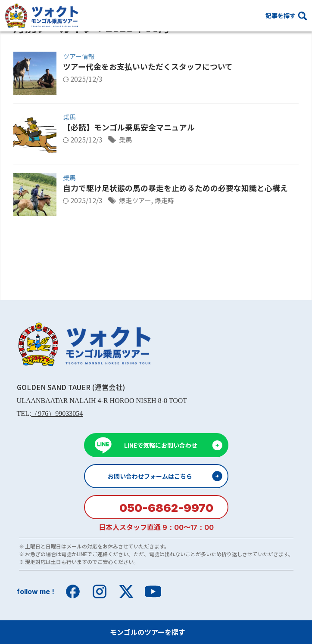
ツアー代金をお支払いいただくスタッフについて (148, 67)
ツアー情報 (79, 56)
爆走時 (167, 201)
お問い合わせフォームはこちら (150, 476)
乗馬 (69, 117)
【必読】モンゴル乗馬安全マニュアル (129, 127)
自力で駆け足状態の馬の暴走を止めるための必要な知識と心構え (175, 188)
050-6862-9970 (166, 508)
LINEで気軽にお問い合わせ (161, 445)
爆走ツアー (136, 201)
